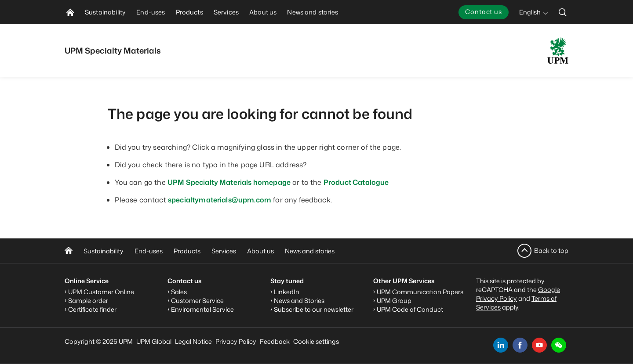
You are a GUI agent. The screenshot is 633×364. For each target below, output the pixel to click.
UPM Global (154, 341)
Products (187, 251)
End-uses (149, 251)
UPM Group (394, 301)
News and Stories (299, 301)
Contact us (484, 12)
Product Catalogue (356, 182)
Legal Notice (193, 341)
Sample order (88, 301)
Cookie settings (316, 341)
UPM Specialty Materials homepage (229, 182)
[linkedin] (501, 345)
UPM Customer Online (101, 292)
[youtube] (539, 345)
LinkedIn (287, 292)
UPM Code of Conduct (410, 309)
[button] (559, 345)
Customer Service (197, 301)
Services (224, 251)
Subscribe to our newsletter (314, 309)
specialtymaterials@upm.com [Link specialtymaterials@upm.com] (220, 200)
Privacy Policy (236, 341)
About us (260, 251)
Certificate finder (92, 309)
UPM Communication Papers (420, 292)
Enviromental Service (202, 309)
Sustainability (104, 251)
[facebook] (520, 345)
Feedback (275, 341)
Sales (179, 292)
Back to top (551, 250)
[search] (563, 12)
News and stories (310, 251)
